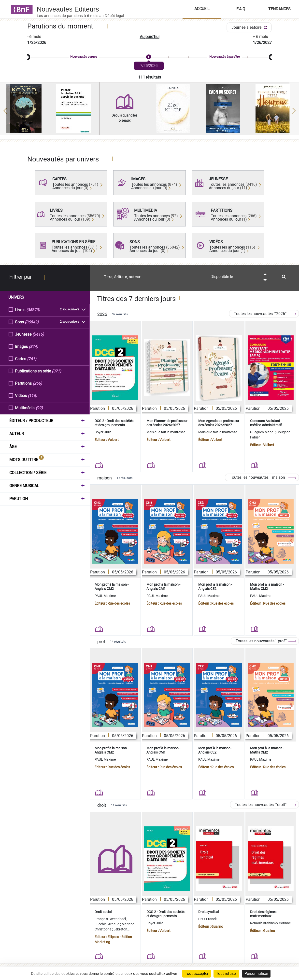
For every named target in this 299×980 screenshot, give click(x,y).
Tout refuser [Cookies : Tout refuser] (226, 973)
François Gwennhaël (111, 919)
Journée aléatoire (250, 27)
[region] (149, 111)
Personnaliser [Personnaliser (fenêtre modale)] (256, 973)
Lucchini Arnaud (107, 924)
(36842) (32, 322)
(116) (32, 395)
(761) (32, 359)
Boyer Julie (103, 432)
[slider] (149, 57)
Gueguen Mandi (263, 432)
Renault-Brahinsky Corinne (270, 923)
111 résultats (150, 77)
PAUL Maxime (105, 596)
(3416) (38, 334)
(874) (33, 346)
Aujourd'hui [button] (150, 37)
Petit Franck (207, 919)
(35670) (33, 310)
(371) (57, 371)
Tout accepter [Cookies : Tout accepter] (197, 973)
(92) (39, 408)
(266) (37, 383)
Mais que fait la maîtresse (166, 432)
